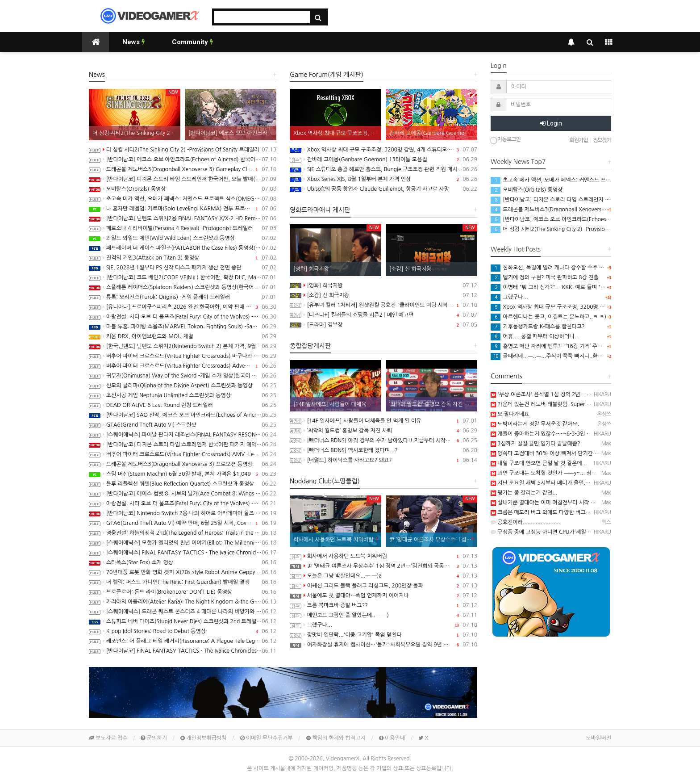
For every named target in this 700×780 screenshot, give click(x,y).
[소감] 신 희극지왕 (383, 295)
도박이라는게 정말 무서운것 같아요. (535, 424)
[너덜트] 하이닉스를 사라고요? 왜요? (383, 460)
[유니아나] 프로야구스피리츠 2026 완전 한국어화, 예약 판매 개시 (183, 307)
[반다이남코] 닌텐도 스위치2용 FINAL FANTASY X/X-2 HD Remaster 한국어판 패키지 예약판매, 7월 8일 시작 (183, 218)
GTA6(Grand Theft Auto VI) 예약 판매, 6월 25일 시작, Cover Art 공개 (183, 523)
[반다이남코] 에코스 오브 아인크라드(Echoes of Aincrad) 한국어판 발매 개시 (183, 159)
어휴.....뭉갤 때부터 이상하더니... (535, 336)
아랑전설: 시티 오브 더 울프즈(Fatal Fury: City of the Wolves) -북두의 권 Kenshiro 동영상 (183, 317)
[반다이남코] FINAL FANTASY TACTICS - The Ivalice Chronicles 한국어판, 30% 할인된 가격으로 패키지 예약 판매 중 (183, 651)
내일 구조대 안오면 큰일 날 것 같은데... (539, 463)
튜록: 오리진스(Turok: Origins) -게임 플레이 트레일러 (183, 297)
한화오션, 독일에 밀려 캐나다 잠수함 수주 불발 (550, 268)
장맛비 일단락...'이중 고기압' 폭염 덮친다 (383, 635)
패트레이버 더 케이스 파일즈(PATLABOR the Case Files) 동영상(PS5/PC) (183, 248)
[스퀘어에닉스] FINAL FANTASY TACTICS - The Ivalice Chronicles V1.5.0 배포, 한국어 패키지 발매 (183, 553)
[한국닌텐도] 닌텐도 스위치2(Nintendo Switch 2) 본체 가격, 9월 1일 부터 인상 (183, 346)
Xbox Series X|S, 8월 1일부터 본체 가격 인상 (383, 179)
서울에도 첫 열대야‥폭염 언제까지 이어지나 (383, 595)
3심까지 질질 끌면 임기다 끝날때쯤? (535, 444)
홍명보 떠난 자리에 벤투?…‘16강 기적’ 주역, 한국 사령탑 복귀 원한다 (575, 346)
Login (551, 123)
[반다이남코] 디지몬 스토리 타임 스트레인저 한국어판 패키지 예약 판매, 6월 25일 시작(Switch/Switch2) (183, 445)
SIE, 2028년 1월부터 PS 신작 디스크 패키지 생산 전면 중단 (183, 268)
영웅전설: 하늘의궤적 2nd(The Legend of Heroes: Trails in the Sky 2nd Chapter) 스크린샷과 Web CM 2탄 (183, 533)
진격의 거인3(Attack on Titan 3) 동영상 (183, 258)
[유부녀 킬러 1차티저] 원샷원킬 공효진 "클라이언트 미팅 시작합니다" (383, 305)
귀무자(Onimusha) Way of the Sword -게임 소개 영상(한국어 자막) (183, 376)
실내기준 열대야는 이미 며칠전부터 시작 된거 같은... (554, 503)
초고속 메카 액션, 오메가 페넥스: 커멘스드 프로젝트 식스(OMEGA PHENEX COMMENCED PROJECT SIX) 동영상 (183, 199)
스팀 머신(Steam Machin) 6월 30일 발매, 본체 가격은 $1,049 (183, 474)
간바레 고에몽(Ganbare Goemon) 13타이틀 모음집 (383, 159)
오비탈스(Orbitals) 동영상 (183, 189)
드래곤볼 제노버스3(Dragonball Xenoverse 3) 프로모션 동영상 (183, 464)
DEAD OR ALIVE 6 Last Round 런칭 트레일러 (183, 405)
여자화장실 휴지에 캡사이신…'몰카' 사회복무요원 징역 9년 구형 (383, 645)
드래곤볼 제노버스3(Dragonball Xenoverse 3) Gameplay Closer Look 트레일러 (183, 169)
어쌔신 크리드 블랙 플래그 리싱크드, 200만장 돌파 (383, 586)
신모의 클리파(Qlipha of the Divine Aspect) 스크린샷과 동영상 (183, 386)
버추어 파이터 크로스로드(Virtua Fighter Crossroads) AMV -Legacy (183, 454)
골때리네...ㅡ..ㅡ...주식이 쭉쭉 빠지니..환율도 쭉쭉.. (556, 356)
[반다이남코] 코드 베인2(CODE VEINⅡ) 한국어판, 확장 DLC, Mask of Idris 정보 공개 (183, 277)
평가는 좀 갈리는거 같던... (524, 493)
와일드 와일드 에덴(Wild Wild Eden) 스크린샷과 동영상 (183, 238)
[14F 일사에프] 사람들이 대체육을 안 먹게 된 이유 (383, 421)
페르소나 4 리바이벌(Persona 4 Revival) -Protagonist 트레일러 (183, 228)
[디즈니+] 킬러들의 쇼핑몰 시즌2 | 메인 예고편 (383, 315)
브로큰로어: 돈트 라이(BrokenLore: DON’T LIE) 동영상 (183, 592)
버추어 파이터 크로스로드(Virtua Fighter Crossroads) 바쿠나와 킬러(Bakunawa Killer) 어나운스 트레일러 (183, 356)
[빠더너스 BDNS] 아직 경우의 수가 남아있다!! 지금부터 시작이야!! (383, 440)
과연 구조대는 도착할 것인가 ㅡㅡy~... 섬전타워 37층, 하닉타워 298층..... (579, 473)
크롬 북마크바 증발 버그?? (383, 605)
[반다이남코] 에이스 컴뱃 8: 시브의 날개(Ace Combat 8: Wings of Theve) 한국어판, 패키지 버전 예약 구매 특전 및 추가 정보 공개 (183, 494)
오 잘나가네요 (510, 414)
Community (193, 42)
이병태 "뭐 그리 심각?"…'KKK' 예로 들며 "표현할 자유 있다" (566, 287)
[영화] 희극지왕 (383, 285)
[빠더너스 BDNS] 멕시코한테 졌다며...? (383, 450)
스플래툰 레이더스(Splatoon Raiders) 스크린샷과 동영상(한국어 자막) (183, 287)
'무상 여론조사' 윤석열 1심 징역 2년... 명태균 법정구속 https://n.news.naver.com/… (593, 394)
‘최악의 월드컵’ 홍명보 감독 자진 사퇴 (383, 431)
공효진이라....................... (525, 522)
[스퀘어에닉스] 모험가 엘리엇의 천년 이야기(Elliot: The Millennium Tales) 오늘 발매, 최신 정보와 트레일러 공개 (183, 543)
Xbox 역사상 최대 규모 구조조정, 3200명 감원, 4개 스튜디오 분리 (383, 150)
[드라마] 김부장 (383, 325)
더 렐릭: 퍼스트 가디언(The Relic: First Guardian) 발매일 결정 (183, 582)
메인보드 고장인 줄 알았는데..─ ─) (383, 615)
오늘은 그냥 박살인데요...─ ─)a (383, 576)
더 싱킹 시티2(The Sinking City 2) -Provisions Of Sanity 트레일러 (183, 150)
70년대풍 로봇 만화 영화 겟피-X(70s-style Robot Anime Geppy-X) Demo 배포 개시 (183, 572)
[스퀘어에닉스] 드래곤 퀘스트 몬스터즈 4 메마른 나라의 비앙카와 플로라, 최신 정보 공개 (183, 612)
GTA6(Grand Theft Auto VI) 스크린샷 (183, 425)
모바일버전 (599, 738)
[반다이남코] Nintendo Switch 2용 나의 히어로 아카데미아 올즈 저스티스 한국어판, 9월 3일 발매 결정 (183, 513)
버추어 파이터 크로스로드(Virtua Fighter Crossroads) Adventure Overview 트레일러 (183, 366)
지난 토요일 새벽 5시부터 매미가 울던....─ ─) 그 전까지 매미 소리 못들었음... (584, 483)
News (134, 42)
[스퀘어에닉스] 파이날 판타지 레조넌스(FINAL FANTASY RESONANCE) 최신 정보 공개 (183, 435)
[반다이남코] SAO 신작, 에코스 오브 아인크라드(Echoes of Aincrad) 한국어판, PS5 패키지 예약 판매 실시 (183, 415)
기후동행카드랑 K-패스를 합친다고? (538, 327)
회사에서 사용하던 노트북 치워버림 (383, 556)
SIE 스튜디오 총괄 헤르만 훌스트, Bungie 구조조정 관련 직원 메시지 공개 (383, 169)
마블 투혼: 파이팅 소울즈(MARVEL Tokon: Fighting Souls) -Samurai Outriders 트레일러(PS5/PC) (183, 327)
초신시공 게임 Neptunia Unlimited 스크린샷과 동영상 (183, 395)
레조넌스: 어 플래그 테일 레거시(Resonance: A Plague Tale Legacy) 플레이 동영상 (183, 641)
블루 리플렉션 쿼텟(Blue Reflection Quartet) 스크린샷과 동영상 (183, 484)
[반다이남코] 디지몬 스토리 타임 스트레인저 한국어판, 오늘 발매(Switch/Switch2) (183, 179)
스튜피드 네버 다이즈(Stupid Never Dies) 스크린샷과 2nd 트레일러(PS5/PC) (183, 621)
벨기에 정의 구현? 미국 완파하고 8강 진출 (545, 277)
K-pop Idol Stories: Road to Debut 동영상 (183, 631)
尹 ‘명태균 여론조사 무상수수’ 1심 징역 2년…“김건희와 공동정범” (383, 566)
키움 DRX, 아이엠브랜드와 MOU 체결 (183, 336)
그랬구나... (383, 625)
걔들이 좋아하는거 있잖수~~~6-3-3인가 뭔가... (549, 434)
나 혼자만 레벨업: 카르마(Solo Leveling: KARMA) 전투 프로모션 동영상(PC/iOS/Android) (183, 209)
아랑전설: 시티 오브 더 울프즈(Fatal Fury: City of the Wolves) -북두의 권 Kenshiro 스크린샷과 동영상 (183, 503)
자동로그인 (506, 140)
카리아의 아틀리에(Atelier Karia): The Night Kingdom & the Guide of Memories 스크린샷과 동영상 (183, 602)
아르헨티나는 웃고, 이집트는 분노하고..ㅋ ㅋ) (548, 317)
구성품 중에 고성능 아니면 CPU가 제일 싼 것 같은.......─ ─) (563, 532)
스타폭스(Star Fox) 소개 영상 (183, 562)
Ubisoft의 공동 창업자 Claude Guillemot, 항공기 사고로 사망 (383, 189)
